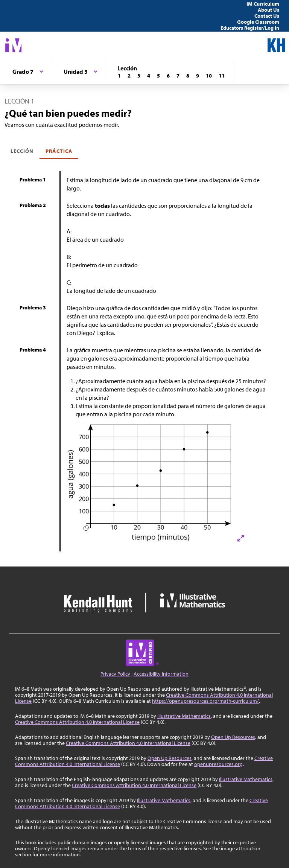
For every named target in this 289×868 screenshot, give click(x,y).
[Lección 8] (188, 76)
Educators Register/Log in (250, 28)
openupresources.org (218, 764)
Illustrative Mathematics (184, 716)
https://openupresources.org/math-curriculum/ (205, 701)
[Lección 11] (222, 76)
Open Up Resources (233, 737)
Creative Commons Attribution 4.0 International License (77, 722)
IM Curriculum (263, 4)
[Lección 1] (119, 76)
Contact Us (267, 16)
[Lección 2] (129, 76)
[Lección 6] (168, 76)
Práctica (59, 151)
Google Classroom (258, 22)
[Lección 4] (149, 76)
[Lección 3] (139, 76)
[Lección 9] (198, 76)
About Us (268, 10)
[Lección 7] (178, 76)
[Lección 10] (209, 76)
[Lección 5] (158, 76)
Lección (22, 151)
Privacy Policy (115, 674)
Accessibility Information (161, 674)
